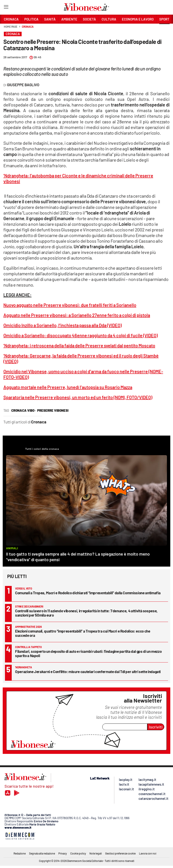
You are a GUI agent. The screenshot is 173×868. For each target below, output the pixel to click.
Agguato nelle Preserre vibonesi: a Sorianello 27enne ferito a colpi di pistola (77, 315)
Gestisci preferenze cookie (120, 853)
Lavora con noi (148, 853)
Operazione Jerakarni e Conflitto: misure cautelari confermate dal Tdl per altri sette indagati (88, 671)
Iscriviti (156, 727)
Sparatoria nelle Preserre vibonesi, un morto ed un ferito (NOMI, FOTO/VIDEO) (78, 397)
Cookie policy (78, 853)
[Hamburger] (6, 8)
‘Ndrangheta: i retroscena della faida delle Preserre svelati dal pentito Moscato (79, 346)
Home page (11, 27)
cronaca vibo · (24, 410)
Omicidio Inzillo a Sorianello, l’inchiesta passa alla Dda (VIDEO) (63, 325)
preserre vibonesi (53, 410)
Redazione (20, 853)
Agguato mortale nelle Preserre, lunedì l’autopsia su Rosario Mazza (68, 387)
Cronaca (28, 27)
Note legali (96, 853)
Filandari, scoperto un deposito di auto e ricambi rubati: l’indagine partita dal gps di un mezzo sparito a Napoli (88, 653)
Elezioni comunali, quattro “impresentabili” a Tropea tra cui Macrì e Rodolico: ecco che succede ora (83, 633)
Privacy (63, 853)
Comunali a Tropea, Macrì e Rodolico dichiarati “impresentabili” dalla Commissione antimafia (88, 593)
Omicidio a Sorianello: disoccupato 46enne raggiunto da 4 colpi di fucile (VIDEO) (81, 335)
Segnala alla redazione (42, 853)
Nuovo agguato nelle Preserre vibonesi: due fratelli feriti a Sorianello (70, 305)
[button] (164, 29)
